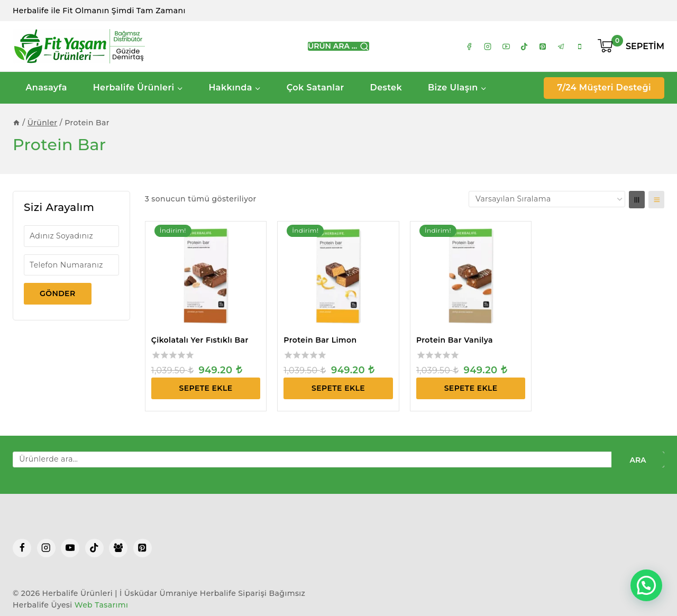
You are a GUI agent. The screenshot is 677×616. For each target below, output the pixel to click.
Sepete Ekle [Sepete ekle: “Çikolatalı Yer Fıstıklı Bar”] (206, 388)
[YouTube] (70, 548)
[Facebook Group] (118, 548)
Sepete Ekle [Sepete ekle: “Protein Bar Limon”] (338, 388)
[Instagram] (46, 548)
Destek (386, 88)
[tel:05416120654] (580, 47)
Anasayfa (46, 88)
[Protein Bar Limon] (338, 276)
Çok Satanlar (315, 88)
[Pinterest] (143, 548)
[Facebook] (22, 548)
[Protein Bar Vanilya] (471, 276)
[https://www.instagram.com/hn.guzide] (488, 47)
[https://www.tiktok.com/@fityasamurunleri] (524, 47)
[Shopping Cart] (631, 47)
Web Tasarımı (102, 605)
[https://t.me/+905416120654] (561, 47)
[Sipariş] (547, 199)
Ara (638, 460)
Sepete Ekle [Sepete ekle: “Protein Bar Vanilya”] (471, 388)
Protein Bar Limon (320, 340)
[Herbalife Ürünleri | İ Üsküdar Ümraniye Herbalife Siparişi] (79, 46)
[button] (646, 585)
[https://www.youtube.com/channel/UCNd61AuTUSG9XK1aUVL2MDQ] (506, 47)
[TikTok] (94, 548)
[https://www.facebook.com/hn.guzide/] (469, 47)
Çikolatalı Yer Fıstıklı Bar (200, 340)
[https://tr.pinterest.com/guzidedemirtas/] (543, 47)
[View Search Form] (338, 47)
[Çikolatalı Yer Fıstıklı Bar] (206, 276)
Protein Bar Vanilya (455, 340)
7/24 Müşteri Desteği (604, 88)
